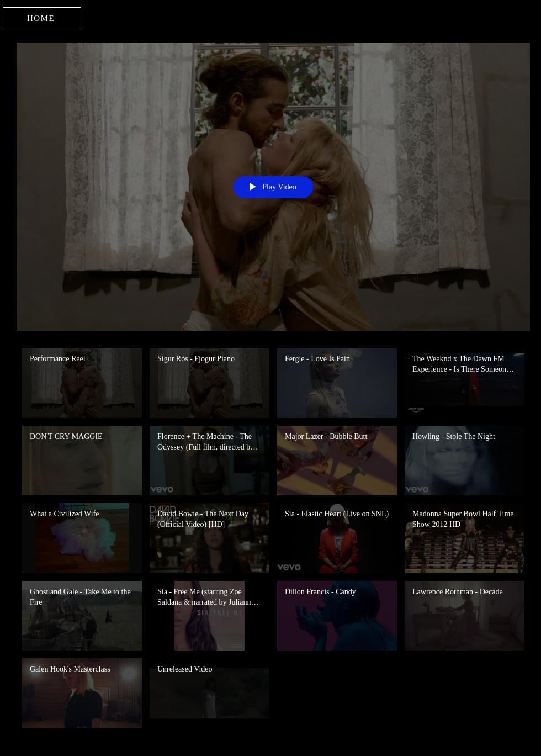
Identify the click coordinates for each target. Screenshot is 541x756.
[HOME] (42, 18)
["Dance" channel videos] (273, 541)
